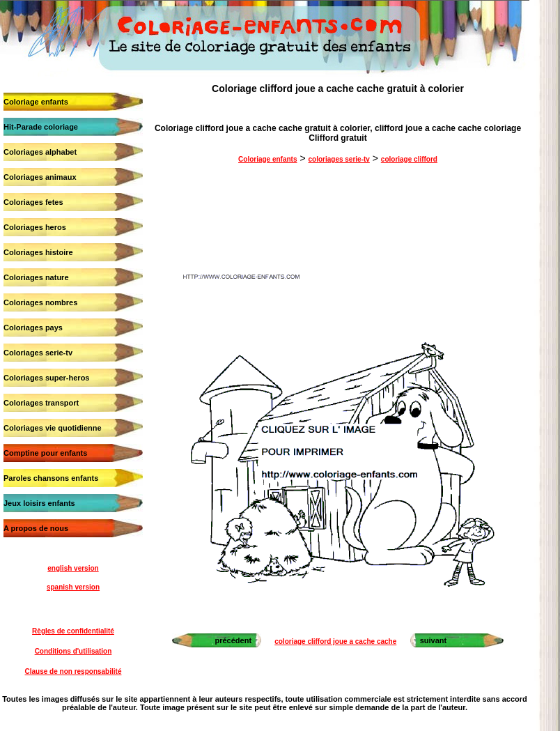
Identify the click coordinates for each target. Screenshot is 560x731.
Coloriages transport (41, 403)
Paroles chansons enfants (51, 478)
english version (73, 568)
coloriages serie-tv (339, 159)
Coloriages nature (36, 277)
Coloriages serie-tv (38, 353)
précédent (233, 640)
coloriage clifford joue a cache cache (335, 641)
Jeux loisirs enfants (39, 503)
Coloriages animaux (40, 177)
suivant (434, 640)
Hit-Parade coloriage (41, 127)
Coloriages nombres (40, 302)
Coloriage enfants (36, 102)
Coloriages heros (35, 227)
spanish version (73, 587)
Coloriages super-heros (46, 378)
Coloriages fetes (33, 202)
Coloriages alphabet (40, 152)
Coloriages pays (33, 328)
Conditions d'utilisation (73, 651)
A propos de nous (36, 528)
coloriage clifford (409, 159)
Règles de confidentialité (73, 631)
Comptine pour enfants (45, 453)
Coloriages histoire (38, 252)
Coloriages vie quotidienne (53, 428)
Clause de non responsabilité (73, 671)
